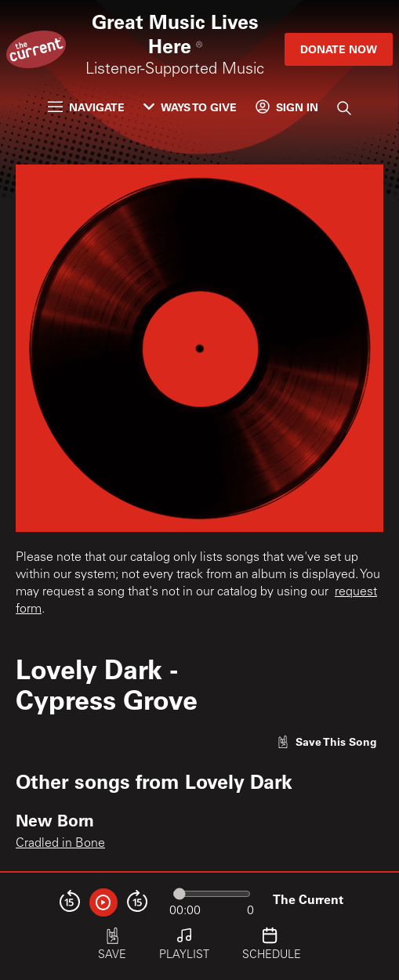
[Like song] (327, 741)
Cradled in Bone (60, 844)
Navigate (86, 107)
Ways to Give (190, 107)
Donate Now (339, 49)
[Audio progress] (212, 894)
